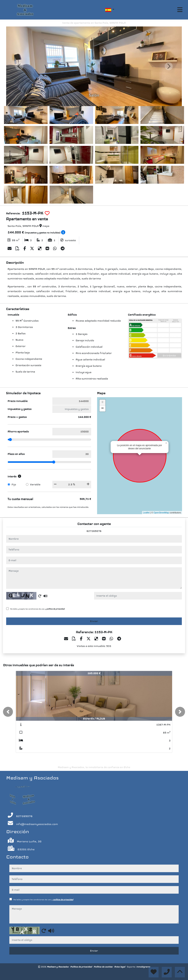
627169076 (94, 531)
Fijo (14, 485)
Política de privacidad (81, 967)
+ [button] (102, 403)
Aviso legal (120, 967)
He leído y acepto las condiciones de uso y (37, 609)
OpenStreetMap (161, 513)
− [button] (102, 409)
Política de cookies (103, 967)
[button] (8, 712)
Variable (35, 485)
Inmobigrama (143, 967)
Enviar (94, 621)
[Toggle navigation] (180, 10)
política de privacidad (56, 609)
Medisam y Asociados (58, 967)
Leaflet (146, 513)
